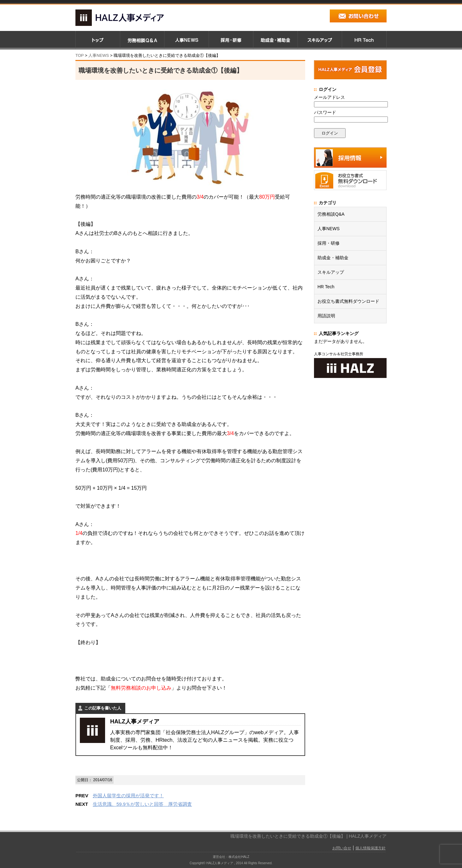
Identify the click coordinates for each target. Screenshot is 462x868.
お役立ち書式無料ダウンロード (348, 301)
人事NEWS (329, 229)
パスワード (325, 112)
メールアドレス (329, 97)
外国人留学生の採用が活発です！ (128, 796)
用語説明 (326, 316)
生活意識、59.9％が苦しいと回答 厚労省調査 (142, 804)
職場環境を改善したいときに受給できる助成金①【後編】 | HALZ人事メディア (308, 836)
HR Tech (326, 287)
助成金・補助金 (333, 258)
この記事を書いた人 (103, 708)
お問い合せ (342, 848)
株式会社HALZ (239, 857)
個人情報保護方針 (370, 848)
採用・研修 (329, 243)
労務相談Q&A (331, 214)
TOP (80, 55)
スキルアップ (331, 272)
